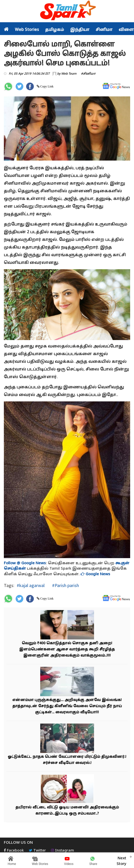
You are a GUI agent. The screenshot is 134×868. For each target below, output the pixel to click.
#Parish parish (65, 585)
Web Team (69, 74)
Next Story (121, 860)
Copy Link (47, 86)
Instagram (63, 851)
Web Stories (27, 30)
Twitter (37, 851)
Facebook (14, 851)
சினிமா (104, 30)
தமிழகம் (55, 30)
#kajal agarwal (31, 585)
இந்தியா (80, 30)
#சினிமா (88, 74)
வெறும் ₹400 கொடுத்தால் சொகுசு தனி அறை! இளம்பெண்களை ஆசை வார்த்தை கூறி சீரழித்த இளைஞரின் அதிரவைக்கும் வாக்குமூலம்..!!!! (67, 650)
